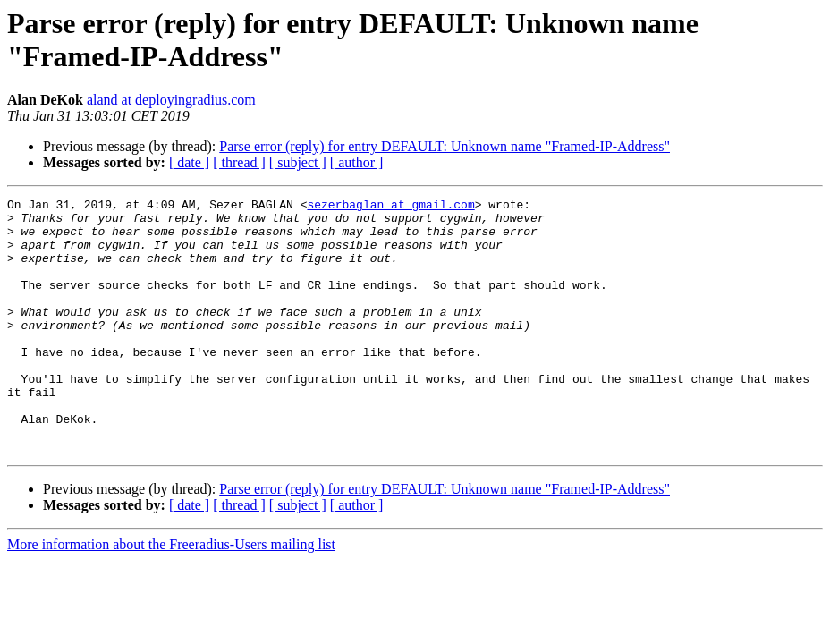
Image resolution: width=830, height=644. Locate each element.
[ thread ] (239, 162)
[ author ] (357, 162)
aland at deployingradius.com (171, 100)
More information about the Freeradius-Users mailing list (171, 595)
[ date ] (189, 162)
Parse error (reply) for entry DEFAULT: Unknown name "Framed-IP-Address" (445, 146)
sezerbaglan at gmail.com (390, 207)
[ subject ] (298, 162)
